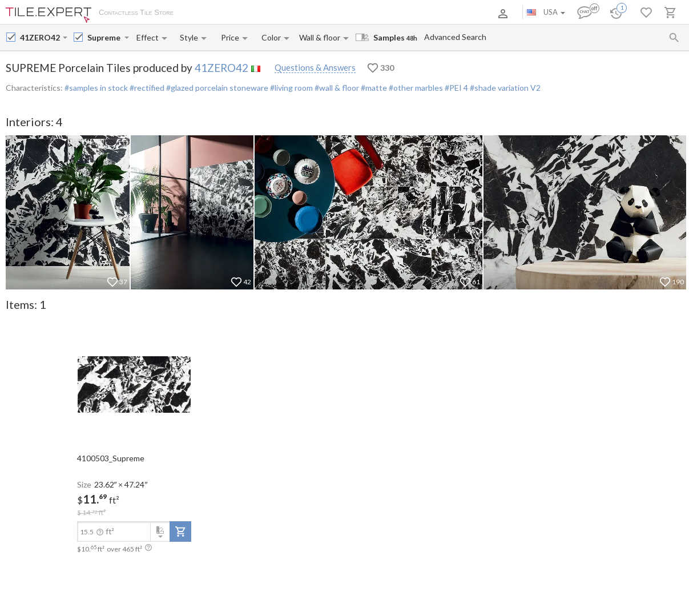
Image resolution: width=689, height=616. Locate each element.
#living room (291, 88)
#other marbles (415, 88)
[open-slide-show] (134, 384)
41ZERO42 (221, 68)
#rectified (146, 88)
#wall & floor (336, 88)
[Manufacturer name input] (40, 37)
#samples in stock (96, 88)
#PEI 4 (456, 88)
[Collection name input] (105, 37)
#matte (373, 88)
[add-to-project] (180, 532)
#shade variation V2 (505, 88)
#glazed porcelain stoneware (216, 88)
